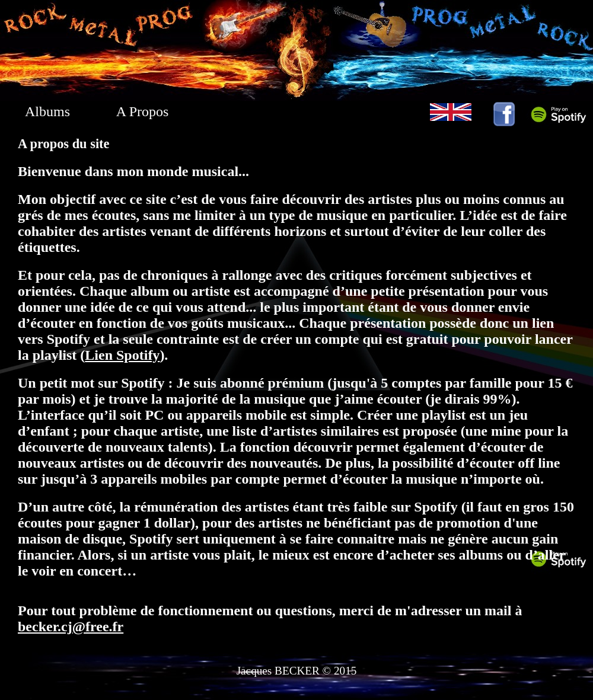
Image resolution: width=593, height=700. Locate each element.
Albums (47, 111)
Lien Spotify (122, 355)
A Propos (143, 111)
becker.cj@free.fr (71, 627)
